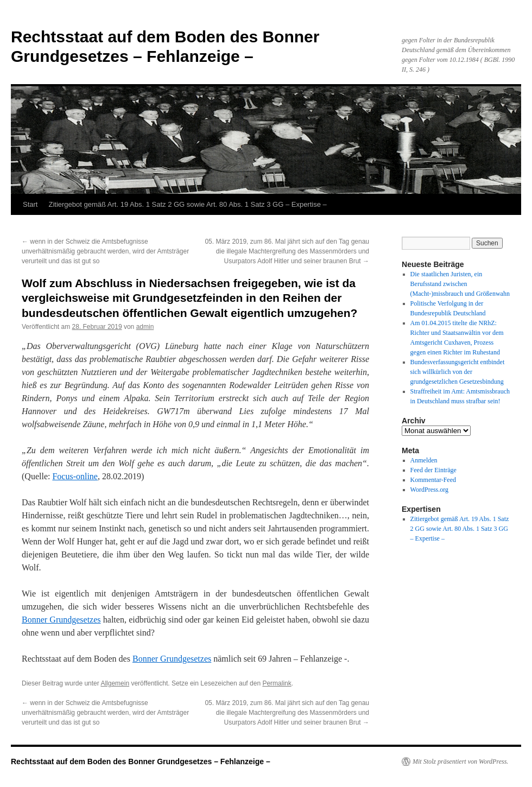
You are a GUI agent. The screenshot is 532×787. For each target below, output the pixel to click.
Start (30, 204)
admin (145, 327)
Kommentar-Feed (433, 480)
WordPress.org (429, 490)
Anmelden (424, 460)
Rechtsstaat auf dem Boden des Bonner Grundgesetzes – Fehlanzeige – (141, 761)
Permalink (277, 683)
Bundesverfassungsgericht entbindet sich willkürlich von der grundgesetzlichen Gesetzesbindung (458, 372)
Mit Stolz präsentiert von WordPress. (460, 761)
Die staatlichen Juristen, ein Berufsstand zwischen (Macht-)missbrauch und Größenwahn (460, 284)
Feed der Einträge (433, 470)
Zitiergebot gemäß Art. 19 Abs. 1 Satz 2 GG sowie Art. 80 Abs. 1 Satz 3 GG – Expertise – (187, 204)
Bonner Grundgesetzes (61, 620)
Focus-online (75, 476)
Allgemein (115, 683)
